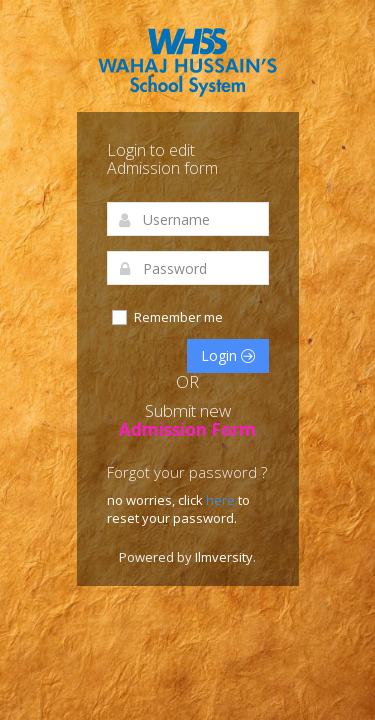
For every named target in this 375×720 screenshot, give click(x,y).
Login (228, 355)
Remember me (166, 317)
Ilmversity (224, 557)
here (222, 500)
